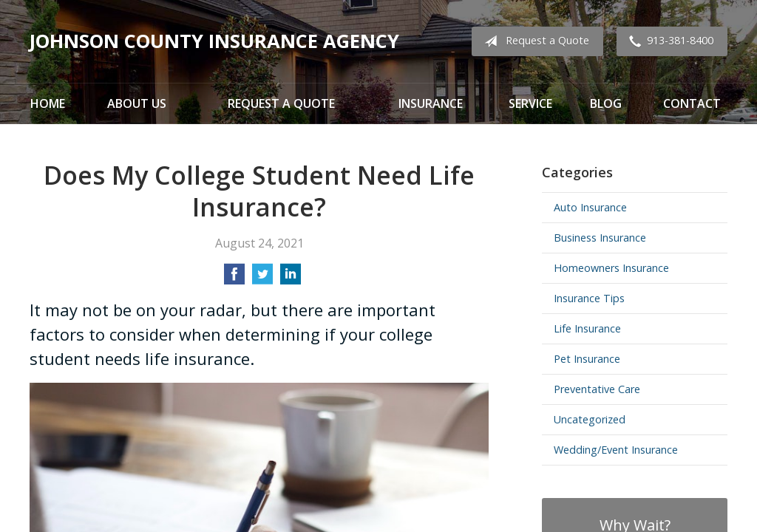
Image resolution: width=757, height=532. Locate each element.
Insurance (431, 103)
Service (530, 103)
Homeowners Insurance (611, 268)
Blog (606, 103)
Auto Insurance (590, 207)
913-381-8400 (668, 41)
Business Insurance (600, 238)
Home (48, 103)
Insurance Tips (589, 298)
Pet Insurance (587, 359)
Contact (692, 103)
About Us (137, 103)
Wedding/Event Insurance (616, 450)
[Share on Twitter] (262, 279)
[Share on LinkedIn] (291, 279)
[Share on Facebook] (234, 279)
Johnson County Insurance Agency (214, 41)
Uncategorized (590, 419)
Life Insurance (587, 328)
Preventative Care (597, 389)
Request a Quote (534, 41)
